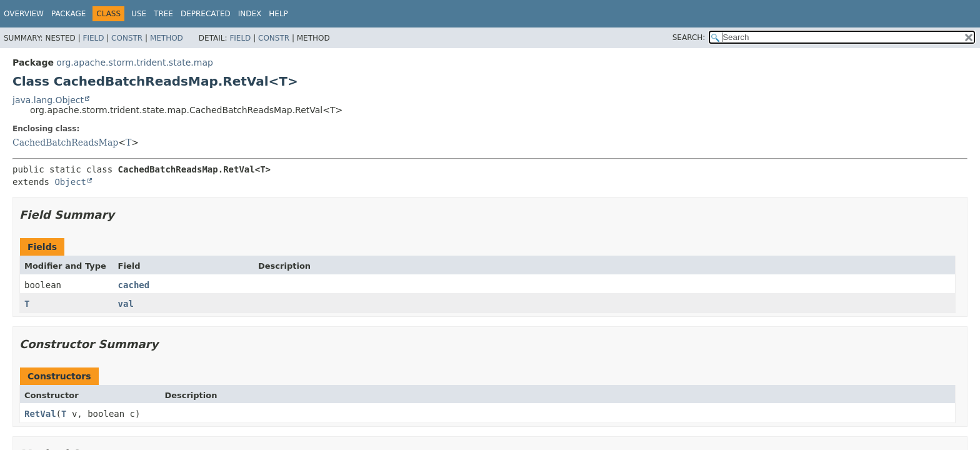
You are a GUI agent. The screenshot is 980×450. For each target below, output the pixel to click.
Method (167, 38)
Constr (127, 38)
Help (278, 14)
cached (134, 285)
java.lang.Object (48, 100)
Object (70, 182)
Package (68, 14)
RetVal (40, 414)
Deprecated (206, 14)
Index (250, 14)
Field (93, 38)
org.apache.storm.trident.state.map (135, 62)
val (126, 304)
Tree (163, 14)
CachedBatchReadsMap (65, 142)
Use (139, 14)
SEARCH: (689, 37)
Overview (24, 14)
